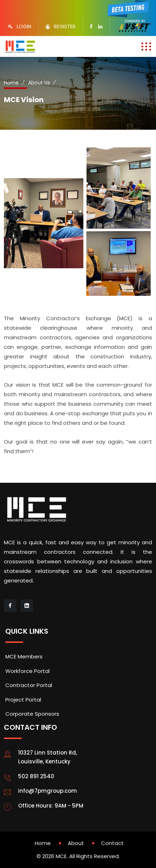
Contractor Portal (29, 685)
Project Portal (23, 700)
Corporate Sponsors (32, 714)
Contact (112, 843)
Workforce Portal (27, 671)
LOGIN (24, 27)
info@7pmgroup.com (48, 791)
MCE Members (24, 656)
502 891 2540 (36, 776)
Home (11, 83)
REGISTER (65, 27)
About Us (39, 83)
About (76, 843)
